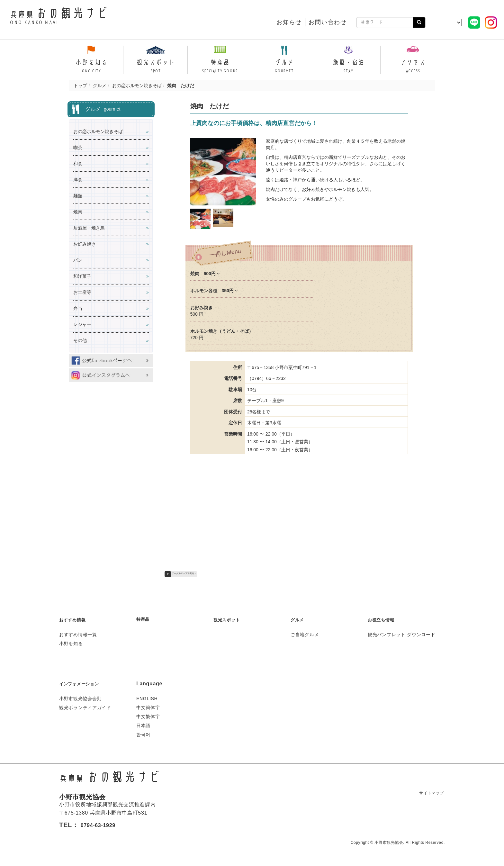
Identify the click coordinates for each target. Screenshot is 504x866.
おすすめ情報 (75, 619)
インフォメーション (83, 683)
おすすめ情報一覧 (78, 634)
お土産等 (82, 292)
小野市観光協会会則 (80, 698)
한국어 (143, 734)
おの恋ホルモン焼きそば (137, 86)
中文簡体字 (148, 707)
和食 (78, 164)
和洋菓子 (82, 276)
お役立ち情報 (384, 619)
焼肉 (78, 212)
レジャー (82, 324)
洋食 (78, 180)
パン (78, 260)
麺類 (78, 196)
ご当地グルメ (305, 634)
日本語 (143, 725)
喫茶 (78, 148)
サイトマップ (428, 792)
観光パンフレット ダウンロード (401, 634)
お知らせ (289, 22)
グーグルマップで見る (183, 573)
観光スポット (230, 619)
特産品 (144, 618)
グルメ (100, 86)
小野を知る (71, 643)
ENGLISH (147, 698)
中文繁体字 (148, 716)
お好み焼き (85, 244)
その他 (80, 340)
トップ (80, 86)
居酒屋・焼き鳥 (89, 228)
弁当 (78, 308)
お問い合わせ (328, 22)
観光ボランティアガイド (85, 707)
